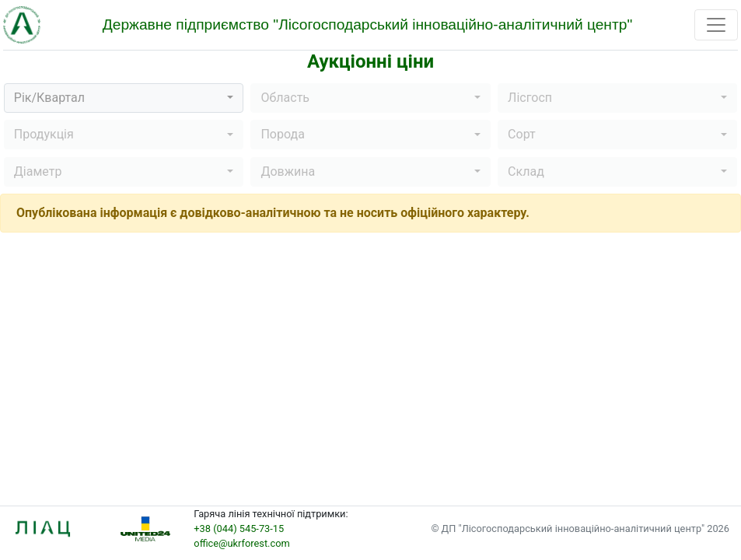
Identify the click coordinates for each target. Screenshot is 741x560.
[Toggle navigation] (716, 25)
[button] (124, 98)
